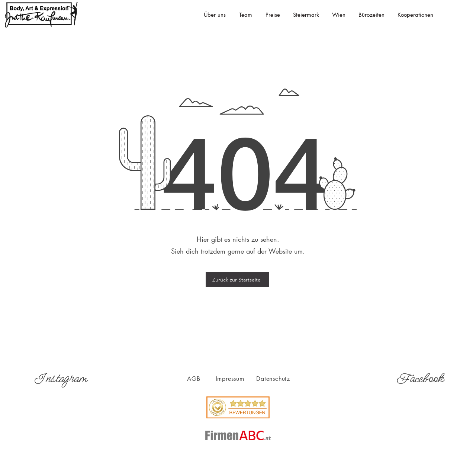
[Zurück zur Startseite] (237, 280)
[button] (306, 15)
